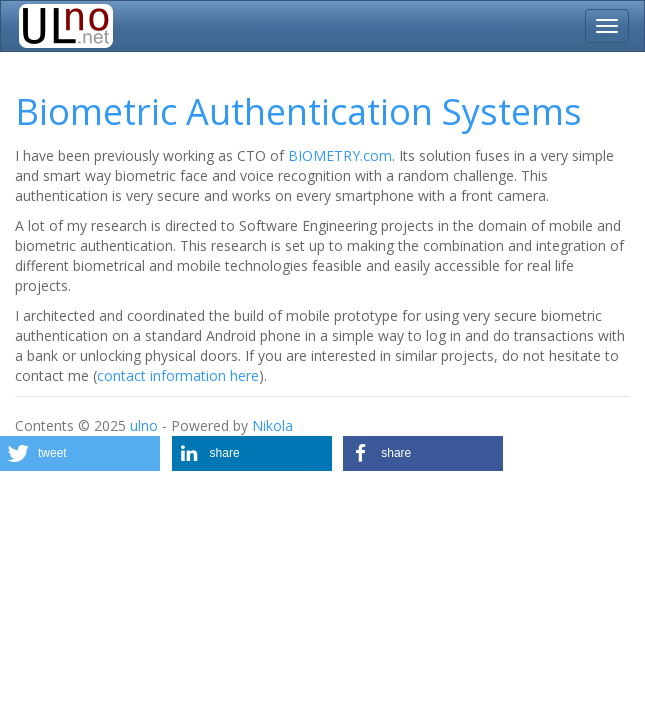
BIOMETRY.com (340, 155)
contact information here (178, 375)
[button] (80, 453)
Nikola (272, 425)
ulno (144, 425)
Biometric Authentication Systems (298, 111)
